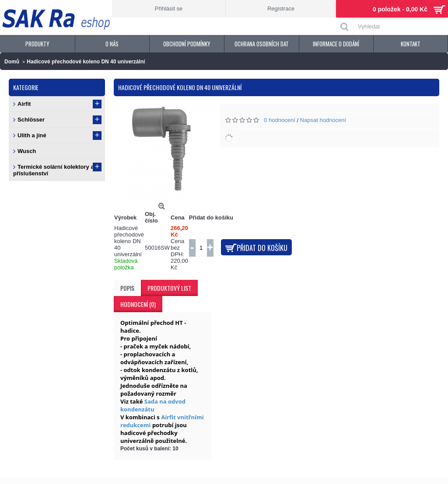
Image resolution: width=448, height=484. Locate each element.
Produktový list (169, 288)
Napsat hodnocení (323, 120)
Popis (127, 288)
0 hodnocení (280, 120)
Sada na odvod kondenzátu (153, 405)
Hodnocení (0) (138, 304)
